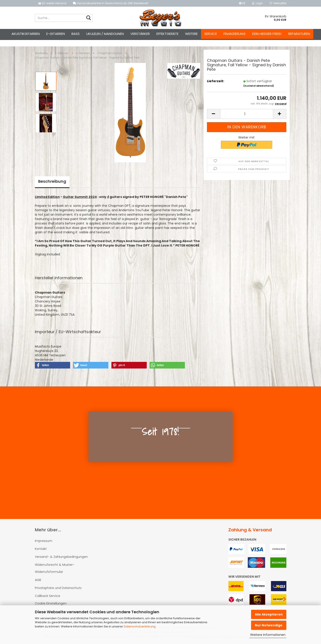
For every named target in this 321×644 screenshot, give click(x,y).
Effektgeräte (167, 34)
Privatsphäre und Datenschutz (58, 588)
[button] (242, 3)
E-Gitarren (56, 34)
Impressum (44, 541)
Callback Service (48, 596)
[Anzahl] (247, 114)
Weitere (191, 34)
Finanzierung (235, 34)
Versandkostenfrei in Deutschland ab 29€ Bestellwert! (111, 3)
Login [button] (257, 3)
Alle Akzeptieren (269, 614)
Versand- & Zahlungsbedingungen (61, 557)
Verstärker (140, 34)
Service (211, 34)
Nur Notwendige (269, 625)
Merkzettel (278, 3)
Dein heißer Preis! (267, 34)
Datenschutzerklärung (140, 626)
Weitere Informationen (268, 635)
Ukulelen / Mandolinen (105, 34)
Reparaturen (299, 34)
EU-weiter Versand (52, 3)
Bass (76, 34)
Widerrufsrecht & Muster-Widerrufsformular (55, 568)
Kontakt (41, 549)
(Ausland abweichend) (259, 86)
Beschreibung (52, 181)
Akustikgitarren (26, 34)
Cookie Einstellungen (51, 603)
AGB (38, 580)
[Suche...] (88, 18)
